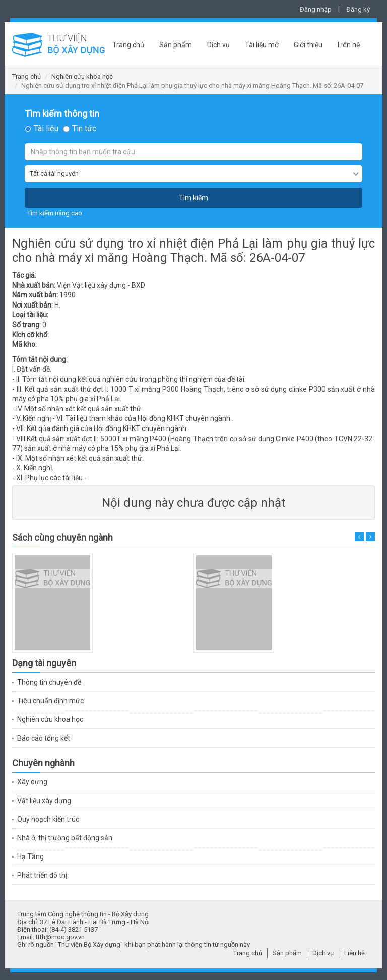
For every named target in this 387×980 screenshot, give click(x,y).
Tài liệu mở (262, 45)
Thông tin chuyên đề (49, 682)
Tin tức (84, 129)
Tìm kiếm (193, 198)
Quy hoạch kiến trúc (48, 819)
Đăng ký (358, 9)
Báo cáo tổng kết (44, 738)
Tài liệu (46, 129)
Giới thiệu (308, 45)
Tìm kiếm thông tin (62, 114)
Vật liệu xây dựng (44, 801)
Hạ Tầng (30, 856)
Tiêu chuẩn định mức (50, 701)
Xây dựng (32, 782)
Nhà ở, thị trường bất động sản (65, 838)
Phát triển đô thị (42, 875)
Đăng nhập (316, 9)
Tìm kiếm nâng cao (55, 213)
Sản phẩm (176, 45)
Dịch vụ (218, 45)
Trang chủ (128, 45)
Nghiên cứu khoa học (82, 76)
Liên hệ (349, 45)
